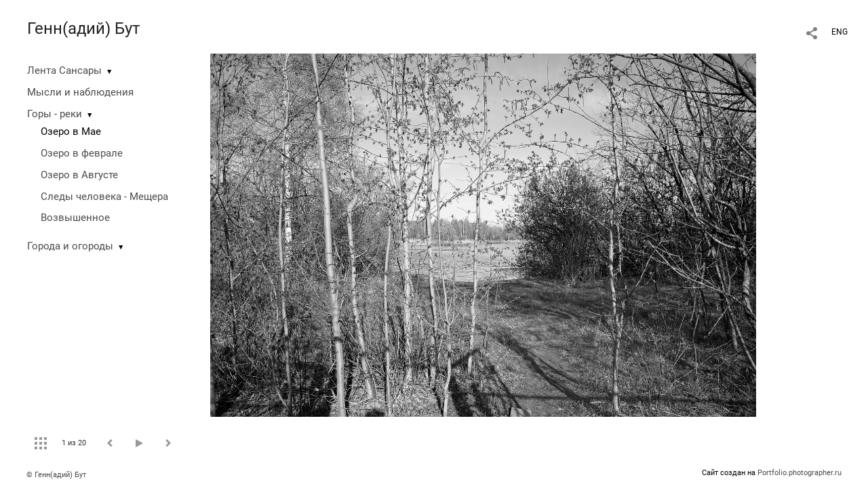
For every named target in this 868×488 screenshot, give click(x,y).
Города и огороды (70, 246)
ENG (840, 32)
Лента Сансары (64, 70)
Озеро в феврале (82, 153)
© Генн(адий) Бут (56, 475)
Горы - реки (55, 114)
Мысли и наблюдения (80, 92)
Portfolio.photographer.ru (800, 473)
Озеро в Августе (79, 175)
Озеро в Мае (71, 131)
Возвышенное (75, 218)
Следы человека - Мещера (104, 197)
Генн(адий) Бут (84, 28)
